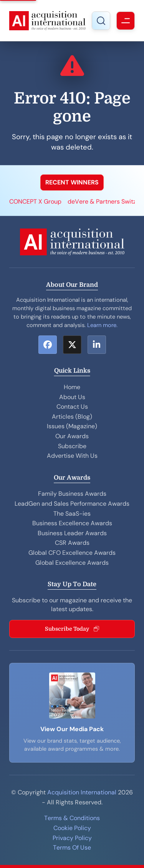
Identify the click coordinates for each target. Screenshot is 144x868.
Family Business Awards (72, 494)
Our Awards (72, 436)
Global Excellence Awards (72, 563)
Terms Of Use (72, 847)
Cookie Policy (72, 828)
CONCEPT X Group (35, 201)
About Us (72, 397)
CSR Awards (72, 543)
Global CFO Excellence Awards (72, 553)
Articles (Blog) (72, 417)
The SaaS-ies (72, 514)
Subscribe (72, 446)
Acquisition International (82, 792)
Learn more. (102, 325)
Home (72, 387)
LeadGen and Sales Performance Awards (72, 504)
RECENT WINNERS (72, 182)
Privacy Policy (72, 838)
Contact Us (72, 407)
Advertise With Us (72, 456)
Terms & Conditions (72, 818)
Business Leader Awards (72, 533)
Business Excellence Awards (72, 523)
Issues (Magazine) (72, 426)
